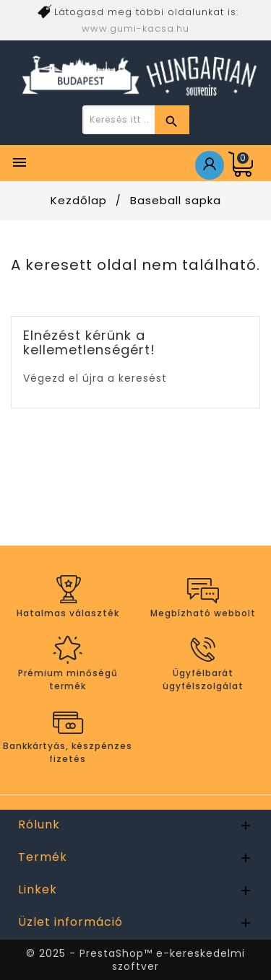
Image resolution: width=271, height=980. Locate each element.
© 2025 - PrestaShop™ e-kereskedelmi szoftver (135, 960)
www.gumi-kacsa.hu (135, 29)
